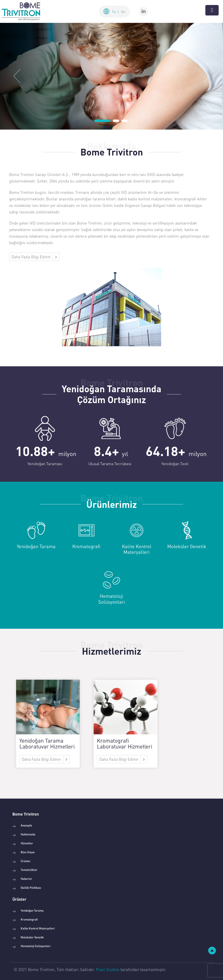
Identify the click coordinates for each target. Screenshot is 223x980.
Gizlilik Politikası (31, 888)
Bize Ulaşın (28, 852)
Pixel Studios (108, 969)
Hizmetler (27, 843)
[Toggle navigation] (212, 10)
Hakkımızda (28, 834)
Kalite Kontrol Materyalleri (38, 928)
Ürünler (26, 861)
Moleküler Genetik (32, 937)
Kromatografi (29, 919)
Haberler (26, 879)
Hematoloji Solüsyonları (36, 946)
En (123, 12)
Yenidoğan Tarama (32, 910)
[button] (17, 76)
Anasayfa (26, 825)
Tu (115, 12)
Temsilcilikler (29, 870)
